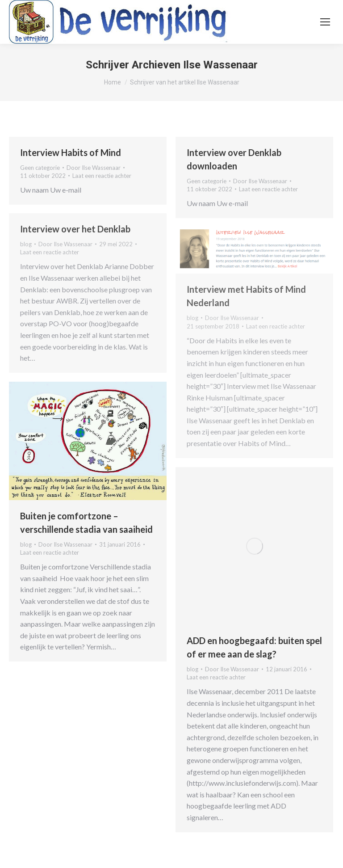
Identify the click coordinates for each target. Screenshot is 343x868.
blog (26, 244)
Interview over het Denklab (75, 229)
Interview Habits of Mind (71, 152)
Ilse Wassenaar (220, 65)
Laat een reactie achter (102, 176)
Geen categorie (40, 168)
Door (94, 168)
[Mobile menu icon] (325, 22)
